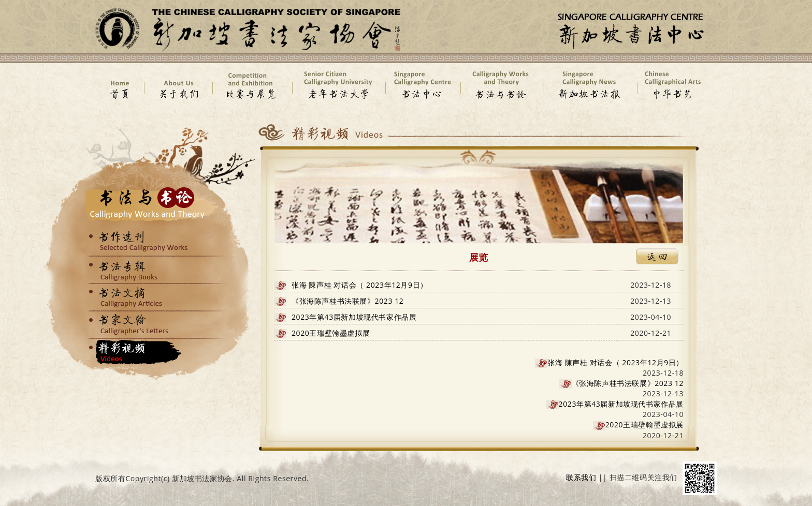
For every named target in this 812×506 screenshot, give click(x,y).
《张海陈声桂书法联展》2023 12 (347, 301)
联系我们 (581, 477)
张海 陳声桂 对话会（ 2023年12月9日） (360, 285)
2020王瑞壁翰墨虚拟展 (331, 333)
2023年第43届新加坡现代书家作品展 (354, 317)
